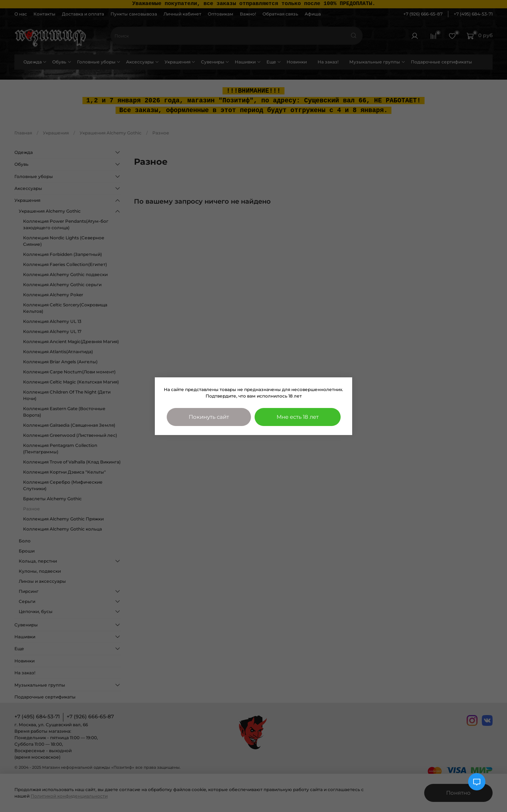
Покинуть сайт (209, 417)
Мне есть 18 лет (298, 417)
